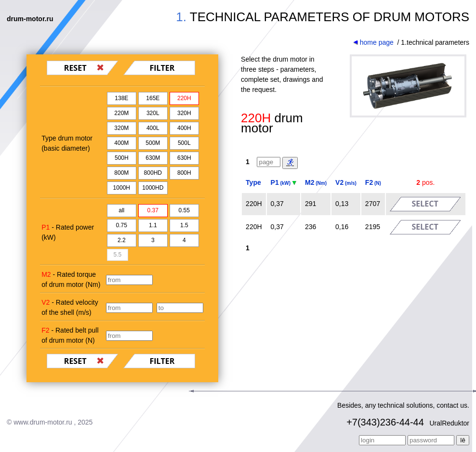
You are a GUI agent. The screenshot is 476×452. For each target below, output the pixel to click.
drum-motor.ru (30, 19)
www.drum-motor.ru (43, 422)
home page (373, 42)
